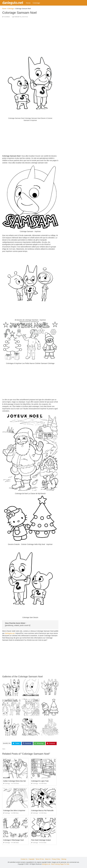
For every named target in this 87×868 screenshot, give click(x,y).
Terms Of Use (40, 859)
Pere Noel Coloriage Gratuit (41, 840)
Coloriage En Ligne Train (40, 781)
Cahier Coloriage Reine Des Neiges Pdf (17, 781)
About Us (48, 859)
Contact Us (24, 859)
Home (28, 3)
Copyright (31, 859)
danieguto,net (10, 633)
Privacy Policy (56, 859)
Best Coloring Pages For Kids (60, 864)
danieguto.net (13, 3)
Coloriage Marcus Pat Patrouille (42, 811)
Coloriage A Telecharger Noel (13, 840)
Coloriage (36, 3)
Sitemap (64, 859)
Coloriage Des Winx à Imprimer (14, 811)
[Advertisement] (30, 36)
